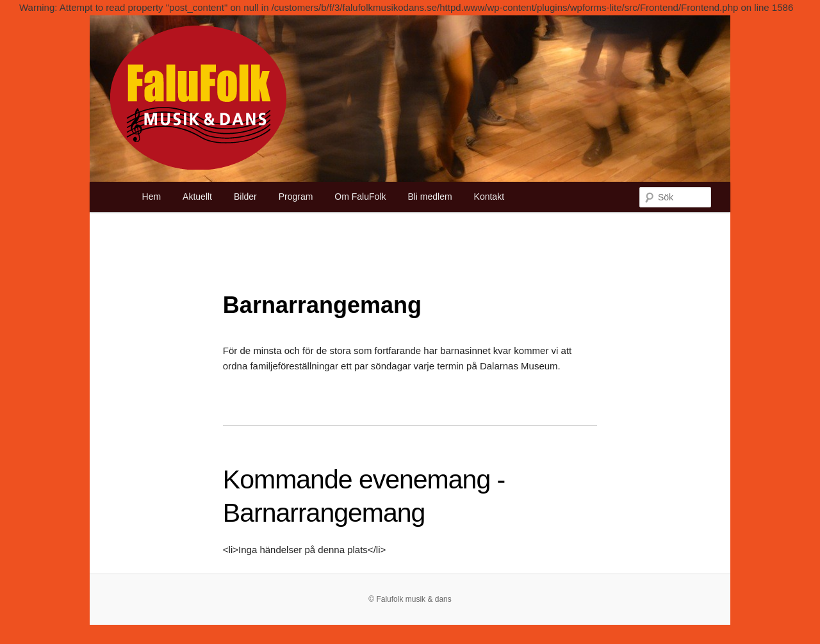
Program (296, 197)
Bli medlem (430, 197)
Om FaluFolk (360, 197)
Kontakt (489, 197)
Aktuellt (197, 197)
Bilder (245, 197)
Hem (152, 197)
